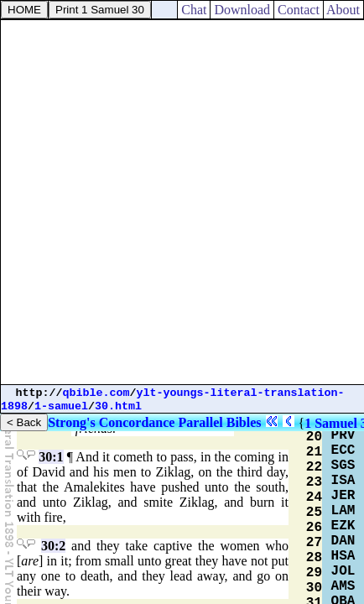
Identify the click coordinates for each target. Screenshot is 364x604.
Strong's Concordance (111, 422)
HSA (343, 556)
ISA (343, 481)
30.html (118, 406)
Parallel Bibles (219, 422)
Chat (194, 10)
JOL (343, 571)
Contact (299, 10)
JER (343, 496)
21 (314, 452)
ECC (343, 450)
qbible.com (96, 393)
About (343, 10)
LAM (343, 511)
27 (314, 543)
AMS (343, 586)
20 (314, 437)
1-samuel (61, 406)
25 (314, 513)
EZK (343, 526)
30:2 (53, 546)
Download (242, 10)
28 (314, 558)
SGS (343, 466)
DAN (343, 541)
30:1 (51, 457)
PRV (343, 435)
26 (314, 528)
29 (314, 573)
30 (314, 588)
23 (314, 482)
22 (314, 467)
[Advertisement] (182, 202)
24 (314, 497)
